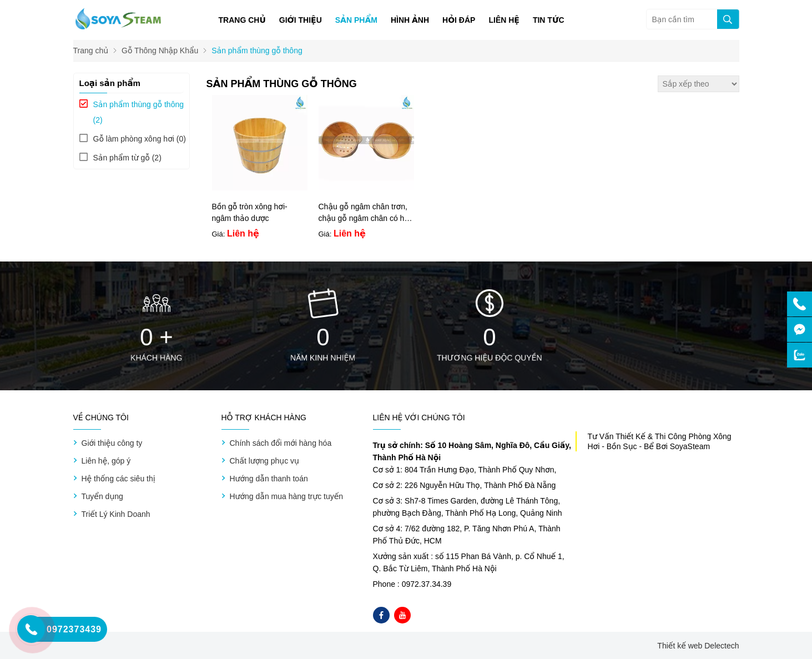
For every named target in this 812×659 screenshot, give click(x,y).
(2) (139, 112)
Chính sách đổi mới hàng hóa (281, 443)
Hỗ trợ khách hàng (264, 417)
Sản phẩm (356, 20)
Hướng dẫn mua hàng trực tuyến (287, 496)
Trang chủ (242, 20)
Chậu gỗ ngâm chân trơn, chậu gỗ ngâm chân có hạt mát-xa (365, 218)
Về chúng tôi (101, 417)
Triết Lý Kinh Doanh (116, 514)
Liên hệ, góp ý (106, 461)
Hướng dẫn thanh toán (269, 479)
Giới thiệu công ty (112, 443)
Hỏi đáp (459, 20)
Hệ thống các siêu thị (118, 479)
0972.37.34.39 (427, 584)
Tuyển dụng (102, 496)
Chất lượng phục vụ (264, 461)
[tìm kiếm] (728, 19)
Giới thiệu (301, 20)
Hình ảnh (410, 20)
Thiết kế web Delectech (698, 646)
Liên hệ (504, 20)
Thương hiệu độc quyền (489, 358)
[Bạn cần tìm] (693, 19)
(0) (140, 139)
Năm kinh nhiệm (322, 358)
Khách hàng (156, 358)
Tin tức (549, 20)
